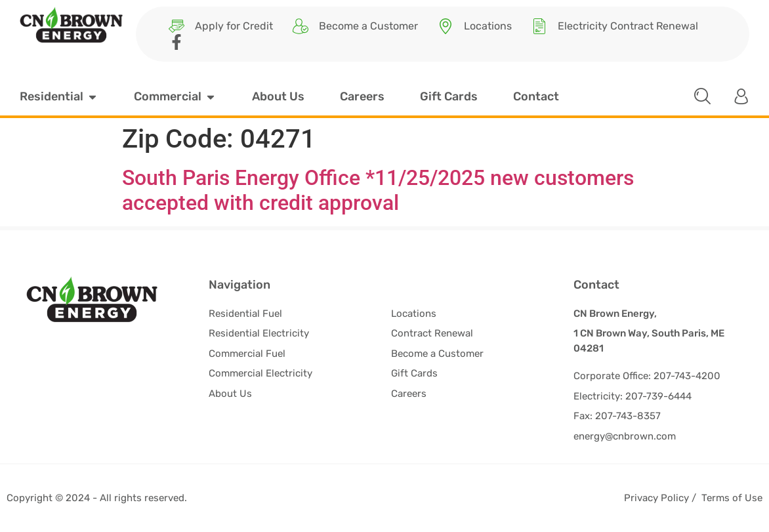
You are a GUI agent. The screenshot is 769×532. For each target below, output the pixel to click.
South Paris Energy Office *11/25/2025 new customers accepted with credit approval (378, 190)
